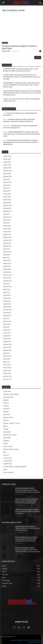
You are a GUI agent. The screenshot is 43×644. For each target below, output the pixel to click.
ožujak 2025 (7, 197)
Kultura (5, 426)
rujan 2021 (6, 318)
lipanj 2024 (6, 223)
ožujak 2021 (7, 336)
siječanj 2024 (7, 237)
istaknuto (6, 412)
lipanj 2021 (6, 327)
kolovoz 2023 (7, 252)
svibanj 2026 (7, 156)
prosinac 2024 (7, 205)
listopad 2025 (7, 176)
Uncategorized (8, 461)
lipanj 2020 (6, 362)
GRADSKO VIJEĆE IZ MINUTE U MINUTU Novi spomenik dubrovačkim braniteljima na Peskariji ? (28, 512)
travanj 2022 (7, 298)
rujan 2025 (6, 179)
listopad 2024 (7, 211)
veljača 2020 (7, 373)
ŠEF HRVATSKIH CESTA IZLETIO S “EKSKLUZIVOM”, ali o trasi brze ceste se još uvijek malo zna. (27, 528)
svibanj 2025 (7, 191)
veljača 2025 (7, 200)
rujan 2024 (6, 214)
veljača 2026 (7, 165)
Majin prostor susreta (10, 435)
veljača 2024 (7, 234)
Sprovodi (6, 455)
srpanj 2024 (7, 220)
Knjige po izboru (8, 417)
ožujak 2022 (7, 301)
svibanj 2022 (7, 295)
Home (4, 7)
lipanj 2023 (6, 258)
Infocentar (6, 409)
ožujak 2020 (7, 370)
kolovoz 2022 (7, 286)
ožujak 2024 (7, 231)
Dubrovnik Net (6, 51)
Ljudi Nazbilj (7, 432)
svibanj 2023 (7, 260)
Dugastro (6, 400)
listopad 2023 (7, 246)
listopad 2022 (7, 281)
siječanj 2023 (7, 272)
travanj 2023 (7, 263)
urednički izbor (8, 464)
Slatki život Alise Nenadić (11, 449)
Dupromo (5, 43)
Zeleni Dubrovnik (8, 472)
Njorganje (6, 441)
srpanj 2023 (7, 255)
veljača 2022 (7, 304)
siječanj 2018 (7, 379)
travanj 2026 (7, 159)
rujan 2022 (6, 284)
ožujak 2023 (7, 266)
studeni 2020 (7, 347)
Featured (6, 406)
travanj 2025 (7, 194)
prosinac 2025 (7, 171)
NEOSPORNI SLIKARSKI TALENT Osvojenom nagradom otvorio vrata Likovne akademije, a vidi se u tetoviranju (28, 490)
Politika (5, 443)
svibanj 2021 (7, 330)
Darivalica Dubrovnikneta (11, 394)
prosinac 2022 (7, 275)
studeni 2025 (7, 174)
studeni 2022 (7, 278)
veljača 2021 (7, 339)
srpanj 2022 (7, 289)
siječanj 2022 (7, 307)
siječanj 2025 (7, 202)
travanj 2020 (7, 368)
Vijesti (5, 470)
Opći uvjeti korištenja (35, 640)
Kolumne (6, 420)
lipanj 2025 (6, 188)
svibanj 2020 (7, 365)
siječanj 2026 (7, 168)
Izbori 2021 (7, 414)
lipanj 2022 (6, 292)
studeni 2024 (7, 208)
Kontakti (26, 640)
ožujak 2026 (7, 162)
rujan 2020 (6, 353)
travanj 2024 (7, 229)
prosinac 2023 (7, 240)
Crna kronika (7, 391)
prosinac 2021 (7, 310)
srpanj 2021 (7, 324)
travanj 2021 (7, 333)
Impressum (13, 640)
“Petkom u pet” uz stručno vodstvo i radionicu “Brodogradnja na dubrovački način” (21, 100)
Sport (5, 452)
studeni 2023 (7, 243)
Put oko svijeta (8, 446)
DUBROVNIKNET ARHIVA (34, 642)
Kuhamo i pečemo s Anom (11, 423)
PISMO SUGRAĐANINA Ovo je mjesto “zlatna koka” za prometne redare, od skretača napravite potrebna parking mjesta (21, 134)
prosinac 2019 (7, 376)
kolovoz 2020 (7, 356)
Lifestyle (6, 429)
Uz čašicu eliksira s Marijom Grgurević (15, 467)
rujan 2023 (6, 249)
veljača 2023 (7, 269)
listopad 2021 (7, 315)
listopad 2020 (7, 350)
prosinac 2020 (7, 344)
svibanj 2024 (7, 226)
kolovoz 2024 (7, 217)
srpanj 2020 (7, 359)
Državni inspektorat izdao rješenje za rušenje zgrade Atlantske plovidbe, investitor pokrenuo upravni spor (26, 501)
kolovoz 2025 (7, 182)
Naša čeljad (7, 438)
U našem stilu (7, 458)
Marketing (20, 640)
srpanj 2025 (7, 185)
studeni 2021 (7, 313)
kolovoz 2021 (7, 321)
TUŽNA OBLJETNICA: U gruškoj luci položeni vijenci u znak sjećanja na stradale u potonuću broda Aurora (21, 70)
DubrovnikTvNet (8, 397)
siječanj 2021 (7, 342)
